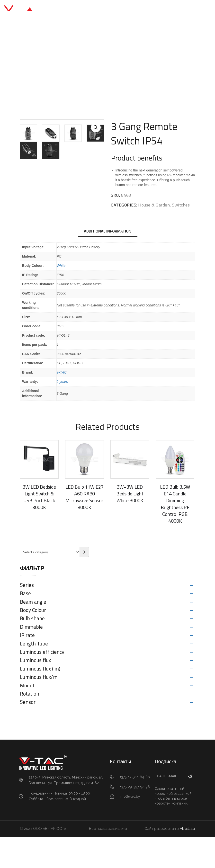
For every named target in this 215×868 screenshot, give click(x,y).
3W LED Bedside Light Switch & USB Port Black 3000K (39, 528)
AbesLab (187, 859)
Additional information (108, 262)
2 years (62, 413)
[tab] (108, 262)
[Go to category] (84, 583)
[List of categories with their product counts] (50, 583)
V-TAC (62, 403)
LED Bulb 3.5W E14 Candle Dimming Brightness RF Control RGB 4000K (175, 535)
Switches (111, 66)
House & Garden (82, 66)
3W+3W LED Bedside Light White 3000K (130, 525)
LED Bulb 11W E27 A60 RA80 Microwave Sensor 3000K (85, 528)
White (61, 297)
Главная (53, 66)
